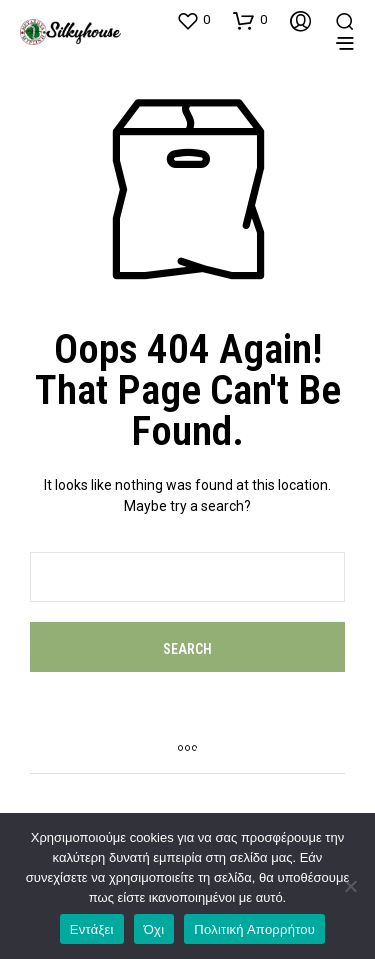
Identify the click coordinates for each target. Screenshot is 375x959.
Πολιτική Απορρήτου (254, 929)
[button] (193, 20)
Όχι (154, 929)
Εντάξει (92, 929)
